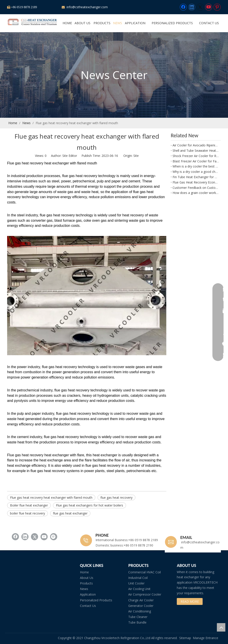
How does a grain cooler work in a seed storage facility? (196, 193)
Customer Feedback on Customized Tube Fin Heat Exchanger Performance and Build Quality (196, 188)
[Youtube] (209, 7)
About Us (87, 578)
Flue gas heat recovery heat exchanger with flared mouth (51, 497)
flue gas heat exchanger (70, 513)
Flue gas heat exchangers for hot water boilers (90, 505)
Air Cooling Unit (139, 589)
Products (86, 583)
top (221, 627)
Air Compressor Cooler (145, 594)
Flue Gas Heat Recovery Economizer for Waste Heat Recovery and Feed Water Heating (196, 182)
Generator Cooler (141, 606)
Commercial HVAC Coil (145, 572)
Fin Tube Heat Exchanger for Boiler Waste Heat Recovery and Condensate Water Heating (196, 177)
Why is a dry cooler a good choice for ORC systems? (196, 172)
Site (136, 156)
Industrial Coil (138, 578)
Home (84, 572)
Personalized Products (96, 600)
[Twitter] (200, 7)
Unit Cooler (136, 583)
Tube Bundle (137, 622)
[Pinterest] (217, 7)
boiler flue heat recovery (27, 513)
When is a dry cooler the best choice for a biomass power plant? (196, 166)
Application (88, 594)
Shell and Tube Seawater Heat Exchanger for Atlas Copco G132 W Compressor (196, 151)
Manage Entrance (206, 638)
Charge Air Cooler (141, 600)
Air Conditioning (140, 611)
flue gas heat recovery (116, 497)
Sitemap (185, 638)
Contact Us (88, 606)
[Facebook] (183, 7)
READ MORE (190, 601)
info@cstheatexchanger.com (87, 7)
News (84, 589)
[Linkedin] (192, 7)
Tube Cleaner (138, 617)
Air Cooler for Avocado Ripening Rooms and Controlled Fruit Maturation (196, 145)
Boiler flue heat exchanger (29, 505)
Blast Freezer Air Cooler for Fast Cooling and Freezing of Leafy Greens (196, 161)
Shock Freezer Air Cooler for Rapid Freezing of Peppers (196, 156)
